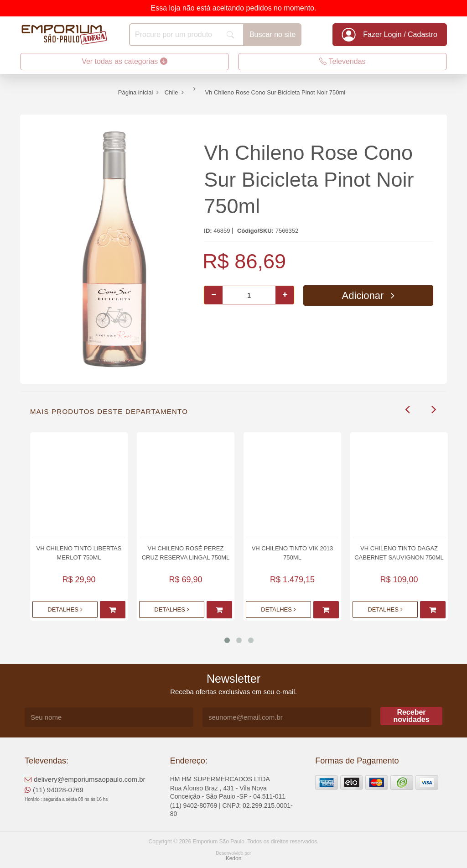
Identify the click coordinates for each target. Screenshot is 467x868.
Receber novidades (411, 716)
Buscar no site (272, 34)
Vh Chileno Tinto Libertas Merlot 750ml (79, 553)
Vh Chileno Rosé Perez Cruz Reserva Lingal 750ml (186, 553)
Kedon (234, 858)
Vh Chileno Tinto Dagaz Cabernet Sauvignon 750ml (399, 553)
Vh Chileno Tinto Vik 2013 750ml (293, 553)
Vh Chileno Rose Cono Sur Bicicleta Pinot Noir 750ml (309, 179)
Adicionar (368, 295)
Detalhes (65, 609)
